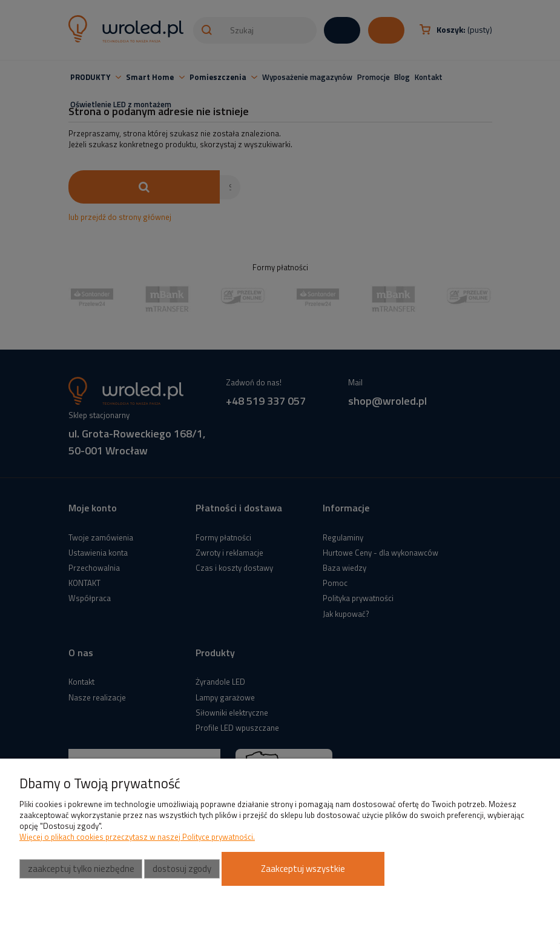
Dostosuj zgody (182, 869)
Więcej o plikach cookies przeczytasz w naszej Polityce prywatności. (137, 837)
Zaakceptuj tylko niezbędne (81, 869)
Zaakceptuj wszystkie (303, 869)
